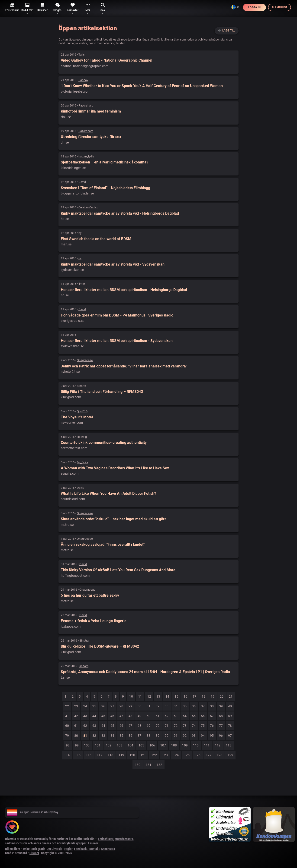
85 (121, 736)
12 (149, 696)
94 (203, 736)
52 (167, 716)
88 (148, 736)
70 (158, 726)
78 (230, 726)
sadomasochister (16, 843)
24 (85, 706)
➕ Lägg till (227, 31)
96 (221, 736)
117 (100, 755)
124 (176, 755)
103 (119, 745)
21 (231, 696)
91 (176, 736)
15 (176, 696)
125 (187, 755)
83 (103, 736)
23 (76, 706)
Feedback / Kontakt (87, 849)
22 (67, 706)
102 (109, 745)
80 (76, 736)
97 (230, 736)
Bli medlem (279, 7)
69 (148, 726)
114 (67, 755)
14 (167, 696)
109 (185, 745)
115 (78, 755)
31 (148, 706)
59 (230, 716)
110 (196, 745)
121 (143, 755)
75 (203, 726)
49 (139, 716)
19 (213, 696)
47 (121, 716)
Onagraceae (85, 360)
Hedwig (82, 437)
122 (154, 755)
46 (112, 716)
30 (139, 706)
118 (110, 755)
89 (158, 736)
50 (148, 716)
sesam (84, 666)
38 (212, 706)
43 (85, 716)
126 (198, 755)
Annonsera (108, 849)
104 (130, 745)
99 (77, 745)
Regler (68, 849)
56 (203, 716)
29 (130, 706)
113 (229, 745)
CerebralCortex (88, 207)
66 (121, 726)
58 (221, 716)
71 (167, 726)
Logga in (254, 7)
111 (207, 745)
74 (194, 726)
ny (80, 233)
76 (212, 726)
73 (185, 726)
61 (76, 726)
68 (139, 726)
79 (67, 736)
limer (82, 284)
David (82, 182)
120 (132, 755)
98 (68, 745)
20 (222, 696)
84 (112, 736)
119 (121, 755)
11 (140, 696)
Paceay (83, 80)
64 (103, 726)
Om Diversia (55, 849)
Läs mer (93, 843)
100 (87, 745)
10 (131, 696)
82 (94, 736)
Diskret (34, 853)
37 (203, 706)
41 (67, 716)
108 (174, 745)
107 (163, 745)
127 (209, 755)
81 (85, 736)
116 (89, 755)
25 (94, 706)
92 (185, 736)
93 (194, 736)
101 (98, 745)
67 (130, 726)
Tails (82, 55)
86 (130, 736)
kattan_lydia (86, 156)
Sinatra (81, 386)
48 (130, 716)
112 (218, 745)
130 (138, 765)
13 (158, 696)
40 (230, 706)
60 (67, 726)
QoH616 (82, 411)
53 (176, 716)
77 (221, 726)
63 (94, 726)
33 (167, 706)
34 (176, 706)
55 (194, 716)
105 (141, 745)
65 (112, 726)
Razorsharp (86, 105)
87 (139, 736)
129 (230, 755)
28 (121, 706)
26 (103, 706)
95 (212, 736)
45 (103, 716)
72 (176, 726)
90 (167, 736)
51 (158, 716)
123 (165, 755)
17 (194, 696)
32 (158, 706)
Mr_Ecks (82, 462)
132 (159, 765)
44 (94, 716)
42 (76, 716)
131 (148, 765)
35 (185, 706)
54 (185, 716)
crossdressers (124, 839)
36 (194, 706)
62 (85, 726)
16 (185, 696)
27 (112, 706)
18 (203, 696)
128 (220, 755)
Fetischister (106, 839)
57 (212, 716)
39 (221, 706)
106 (152, 745)
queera (46, 843)
